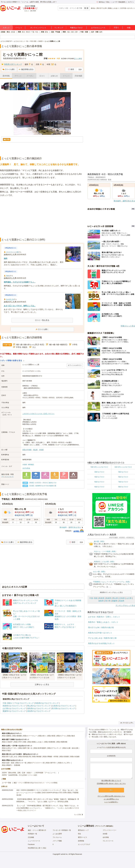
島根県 (108, 598)
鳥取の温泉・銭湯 (8, 763)
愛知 (47, 32)
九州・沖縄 (95, 32)
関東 (20, 32)
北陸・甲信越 (55, 32)
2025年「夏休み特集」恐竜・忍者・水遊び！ (17, 773)
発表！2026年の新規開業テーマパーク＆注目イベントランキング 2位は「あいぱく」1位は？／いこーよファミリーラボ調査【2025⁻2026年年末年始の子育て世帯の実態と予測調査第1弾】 (47, 793)
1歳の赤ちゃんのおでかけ (123, 467)
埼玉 (37, 32)
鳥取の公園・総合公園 (70, 748)
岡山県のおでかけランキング (39, 706)
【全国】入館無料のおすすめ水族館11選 (42, 486)
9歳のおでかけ (123, 487)
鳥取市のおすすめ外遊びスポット (101, 643)
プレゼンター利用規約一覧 (62, 830)
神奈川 (28, 32)
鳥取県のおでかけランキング (47, 703)
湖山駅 (35, 450)
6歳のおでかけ (99, 482)
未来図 (105, 834)
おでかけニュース (98, 28)
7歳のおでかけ (123, 482)
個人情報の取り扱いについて (111, 781)
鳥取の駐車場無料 (40, 748)
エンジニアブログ (84, 844)
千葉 (33, 32)
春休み (93, 8)
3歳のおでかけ (123, 472)
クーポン (30, 76)
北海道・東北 (5, 32)
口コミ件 (78, 59)
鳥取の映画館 (37, 757)
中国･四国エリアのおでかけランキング (18, 703)
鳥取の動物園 (17, 736)
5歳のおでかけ (123, 477)
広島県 (122, 598)
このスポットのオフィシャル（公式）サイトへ (38, 414)
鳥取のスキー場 (21, 763)
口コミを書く (9, 69)
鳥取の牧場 (51, 736)
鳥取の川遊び (6, 751)
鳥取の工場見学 (7, 742)
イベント (19, 28)
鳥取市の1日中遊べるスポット (100, 633)
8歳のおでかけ (99, 487)
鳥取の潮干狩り (51, 763)
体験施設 (31, 465)
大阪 (68, 32)
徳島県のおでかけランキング (39, 708)
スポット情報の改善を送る (11, 360)
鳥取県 (102, 598)
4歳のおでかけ (99, 477)
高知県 (122, 601)
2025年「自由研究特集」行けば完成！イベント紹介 (20, 775)
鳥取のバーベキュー (30, 736)
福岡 (101, 32)
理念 (79, 834)
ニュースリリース (34, 841)
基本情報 (6, 76)
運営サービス (83, 837)
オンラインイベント (38, 28)
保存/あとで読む (103, 2)
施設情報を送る (26, 69)
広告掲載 (31, 837)
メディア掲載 (57, 841)
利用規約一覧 (32, 834)
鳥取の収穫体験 (50, 742)
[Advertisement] (42, 217)
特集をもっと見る (128, 326)
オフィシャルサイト (75, 365)
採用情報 (81, 841)
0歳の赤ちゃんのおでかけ (99, 467)
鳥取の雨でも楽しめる (10, 757)
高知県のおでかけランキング (39, 711)
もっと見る (78, 815)
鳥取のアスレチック (54, 748)
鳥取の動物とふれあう (35, 742)
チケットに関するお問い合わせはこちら (111, 796)
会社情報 (106, 837)
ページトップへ (127, 723)
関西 (64, 32)
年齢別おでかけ (76, 28)
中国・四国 (84, 32)
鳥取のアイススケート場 (36, 763)
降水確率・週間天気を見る (70, 527)
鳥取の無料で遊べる (25, 748)
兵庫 (76, 32)
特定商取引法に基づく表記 (37, 848)
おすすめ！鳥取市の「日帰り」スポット (104, 617)
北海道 (13, 32)
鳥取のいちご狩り (64, 763)
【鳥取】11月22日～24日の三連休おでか (43, 483)
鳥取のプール (61, 736)
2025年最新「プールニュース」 (46, 773)
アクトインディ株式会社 (104, 826)
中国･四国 (93, 598)
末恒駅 (41, 450)
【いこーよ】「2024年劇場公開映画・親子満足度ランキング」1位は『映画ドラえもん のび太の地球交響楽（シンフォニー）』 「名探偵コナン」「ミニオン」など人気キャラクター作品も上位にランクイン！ (48, 808)
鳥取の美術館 (64, 757)
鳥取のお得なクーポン (10, 748)
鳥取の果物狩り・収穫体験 (11, 765)
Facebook (31, 844)
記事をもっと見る (42, 684)
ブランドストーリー (110, 830)
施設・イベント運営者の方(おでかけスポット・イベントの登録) (35, 783)
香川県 (108, 601)
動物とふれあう (114, 8)
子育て (116, 28)
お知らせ (54, 76)
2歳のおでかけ (99, 472)
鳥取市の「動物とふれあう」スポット (103, 622)
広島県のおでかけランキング (63, 706)
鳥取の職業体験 (62, 742)
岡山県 (115, 598)
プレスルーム (57, 837)
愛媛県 (115, 601)
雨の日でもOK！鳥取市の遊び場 (101, 627)
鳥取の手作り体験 (20, 742)
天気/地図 (78, 76)
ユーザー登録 (6, 783)
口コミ (42, 76)
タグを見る (26, 468)
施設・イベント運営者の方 (37, 830)
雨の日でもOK (102, 8)
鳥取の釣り (42, 736)
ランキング (59, 28)
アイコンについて (7, 477)
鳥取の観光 (71, 736)
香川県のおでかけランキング (63, 708)
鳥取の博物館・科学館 (51, 757)
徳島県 (101, 601)
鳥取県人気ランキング (13, 64)
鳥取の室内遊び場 (25, 757)
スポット (6, 28)
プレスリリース (108, 841)
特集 (129, 28)
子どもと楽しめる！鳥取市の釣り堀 (102, 638)
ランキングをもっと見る (125, 605)
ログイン (131, 2)
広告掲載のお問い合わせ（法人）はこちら (111, 783)
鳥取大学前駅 (27, 450)
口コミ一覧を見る (42, 320)
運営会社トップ (83, 830)
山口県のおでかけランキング (14, 708)
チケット (18, 76)
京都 (72, 32)
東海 (43, 32)
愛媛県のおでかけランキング (14, 711)
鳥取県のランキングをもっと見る (111, 592)
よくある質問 (57, 834)
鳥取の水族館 (75, 757)
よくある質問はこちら (111, 799)
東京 (23, 32)
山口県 (129, 598)
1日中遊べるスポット (128, 8)
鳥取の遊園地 (6, 736)
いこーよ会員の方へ (111, 802)
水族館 (25, 465)
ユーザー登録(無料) (119, 2)
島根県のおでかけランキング (14, 706)
